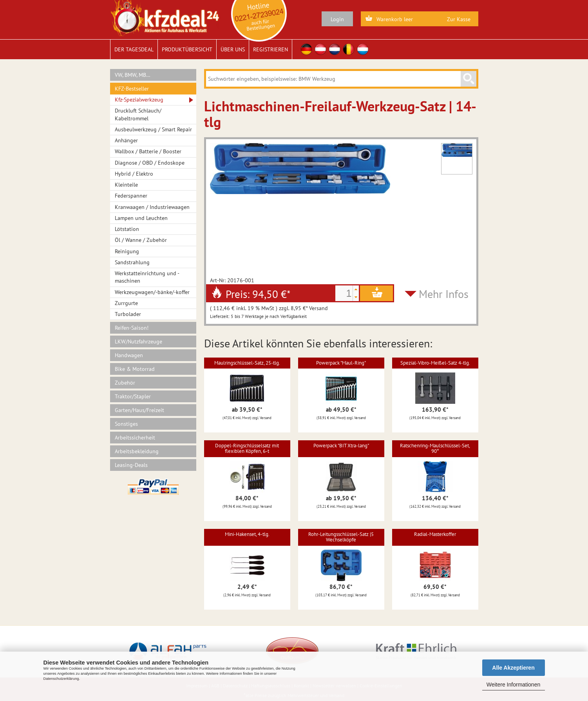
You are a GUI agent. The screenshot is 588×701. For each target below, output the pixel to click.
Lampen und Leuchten (141, 218)
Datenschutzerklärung (61, 679)
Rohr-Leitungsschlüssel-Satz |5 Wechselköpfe (341, 537)
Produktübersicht (187, 49)
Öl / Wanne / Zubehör (141, 240)
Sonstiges (126, 424)
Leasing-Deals (131, 465)
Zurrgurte (126, 303)
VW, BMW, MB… (133, 75)
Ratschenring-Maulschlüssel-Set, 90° (435, 448)
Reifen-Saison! (132, 328)
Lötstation (127, 229)
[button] (356, 289)
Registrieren (270, 49)
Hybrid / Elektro (134, 174)
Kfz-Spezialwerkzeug (139, 100)
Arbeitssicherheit (135, 438)
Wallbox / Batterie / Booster (148, 151)
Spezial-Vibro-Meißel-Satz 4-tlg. (435, 363)
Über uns (233, 49)
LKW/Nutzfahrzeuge (138, 341)
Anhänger (126, 140)
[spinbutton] (344, 293)
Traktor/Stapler (133, 396)
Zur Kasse (459, 19)
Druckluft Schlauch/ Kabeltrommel (138, 114)
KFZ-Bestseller (132, 89)
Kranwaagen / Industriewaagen (152, 207)
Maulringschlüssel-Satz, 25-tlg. (247, 363)
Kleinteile (126, 185)
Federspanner (131, 196)
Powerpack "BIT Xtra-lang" (341, 446)
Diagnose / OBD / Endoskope (150, 163)
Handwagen (129, 355)
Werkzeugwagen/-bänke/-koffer (152, 292)
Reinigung (127, 251)
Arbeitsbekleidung (137, 451)
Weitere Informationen (513, 685)
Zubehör (125, 383)
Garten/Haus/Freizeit (139, 410)
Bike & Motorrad (135, 369)
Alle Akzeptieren (513, 668)
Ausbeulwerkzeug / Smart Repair (153, 129)
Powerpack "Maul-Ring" (341, 363)
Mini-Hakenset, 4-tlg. (247, 534)
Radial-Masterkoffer (435, 534)
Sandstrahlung (132, 262)
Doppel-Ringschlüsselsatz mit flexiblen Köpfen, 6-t (247, 448)
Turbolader (128, 314)
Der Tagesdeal (134, 49)
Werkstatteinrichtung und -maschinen (147, 277)
